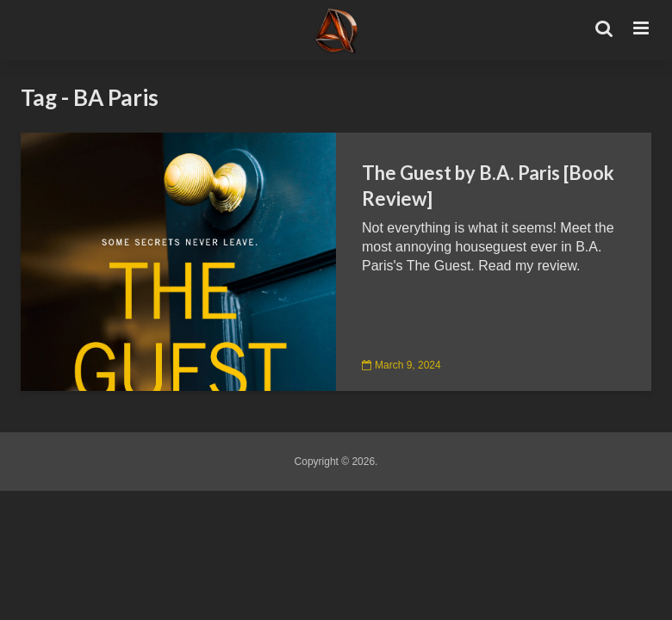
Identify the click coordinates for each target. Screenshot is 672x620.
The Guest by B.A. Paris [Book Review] (488, 186)
